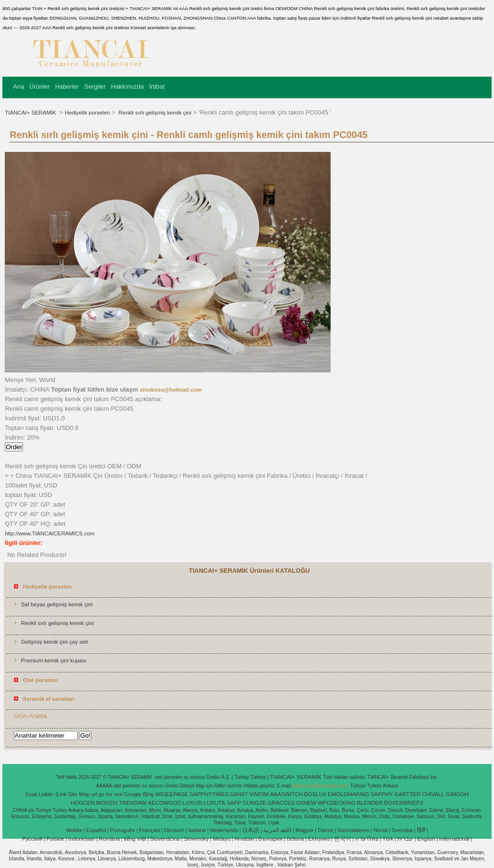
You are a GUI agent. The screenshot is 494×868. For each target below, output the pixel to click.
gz (102, 794)
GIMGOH (457, 794)
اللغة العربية (277, 830)
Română (109, 839)
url (94, 794)
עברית (405, 839)
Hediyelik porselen (87, 113)
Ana (18, 87)
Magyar (305, 830)
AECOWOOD (165, 803)
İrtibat (157, 87)
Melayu (222, 839)
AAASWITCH (287, 794)
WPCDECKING (337, 803)
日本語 (251, 830)
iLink (61, 794)
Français (149, 830)
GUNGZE (254, 803)
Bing (148, 794)
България (270, 839)
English (426, 839)
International (454, 839)
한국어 (343, 839)
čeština (295, 839)
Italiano (197, 830)
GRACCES (281, 803)
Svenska (402, 830)
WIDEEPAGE (172, 794)
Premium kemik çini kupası (54, 660)
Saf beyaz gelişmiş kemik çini (57, 604)
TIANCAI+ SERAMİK (31, 113)
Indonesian (81, 839)
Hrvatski (244, 839)
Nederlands (224, 830)
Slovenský (196, 839)
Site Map (79, 794)
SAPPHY (382, 794)
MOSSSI (107, 803)
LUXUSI (193, 803)
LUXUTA (214, 803)
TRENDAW (133, 803)
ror (109, 794)
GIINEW (306, 803)
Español (96, 830)
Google (132, 794)
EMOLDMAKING (348, 794)
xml (118, 794)
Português (123, 830)
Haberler (67, 87)
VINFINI (259, 794)
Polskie (55, 839)
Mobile (74, 830)
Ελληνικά (319, 839)
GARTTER (408, 794)
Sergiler (95, 87)
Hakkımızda (128, 87)
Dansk (326, 830)
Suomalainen (353, 830)
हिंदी (421, 830)
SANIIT (239, 794)
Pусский (32, 839)
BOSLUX (316, 794)
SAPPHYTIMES (209, 794)
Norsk (380, 830)
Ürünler (40, 87)
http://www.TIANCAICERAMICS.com (50, 533)
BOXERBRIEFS (404, 803)
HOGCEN (82, 803)
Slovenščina (165, 839)
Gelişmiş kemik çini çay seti (55, 642)
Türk (388, 839)
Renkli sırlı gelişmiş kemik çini (154, 113)
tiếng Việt (135, 839)
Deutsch (174, 830)
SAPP (234, 803)
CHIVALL (433, 794)
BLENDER (370, 803)
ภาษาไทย (367, 839)
